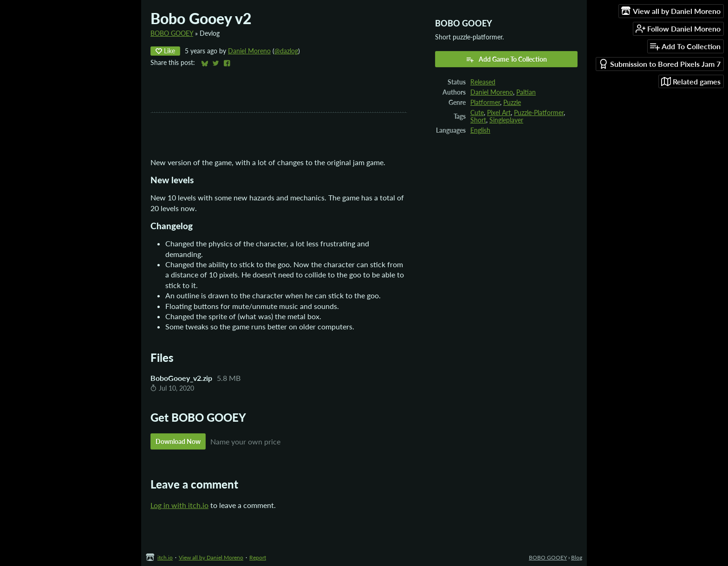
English (480, 130)
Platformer (485, 103)
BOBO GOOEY (172, 33)
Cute (477, 113)
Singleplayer (506, 120)
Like (165, 51)
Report (258, 557)
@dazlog (286, 51)
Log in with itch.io (179, 505)
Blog (577, 557)
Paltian (526, 92)
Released (483, 82)
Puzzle (512, 103)
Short (478, 120)
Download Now (178, 441)
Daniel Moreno (249, 51)
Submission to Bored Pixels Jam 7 (660, 64)
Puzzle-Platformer (539, 113)
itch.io (165, 557)
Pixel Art (499, 113)
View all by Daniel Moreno (211, 557)
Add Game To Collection (506, 59)
